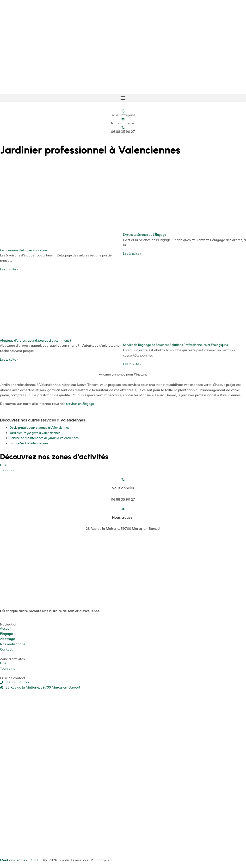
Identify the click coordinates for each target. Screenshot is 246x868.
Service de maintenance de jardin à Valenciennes (44, 438)
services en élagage (80, 404)
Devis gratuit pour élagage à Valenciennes (39, 428)
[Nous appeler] (123, 480)
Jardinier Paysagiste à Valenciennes (35, 433)
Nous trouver (123, 517)
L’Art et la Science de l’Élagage (145, 235)
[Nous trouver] (123, 509)
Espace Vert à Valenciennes (29, 443)
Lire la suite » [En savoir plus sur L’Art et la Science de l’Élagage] (132, 254)
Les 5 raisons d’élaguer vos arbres (24, 250)
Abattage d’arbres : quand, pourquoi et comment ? (36, 340)
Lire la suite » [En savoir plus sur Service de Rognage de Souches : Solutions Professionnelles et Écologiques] (132, 364)
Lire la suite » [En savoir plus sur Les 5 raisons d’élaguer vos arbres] (9, 269)
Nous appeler (123, 488)
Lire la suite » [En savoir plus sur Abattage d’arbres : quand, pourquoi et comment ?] (9, 359)
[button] (123, 98)
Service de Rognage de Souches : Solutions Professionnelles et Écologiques (175, 345)
